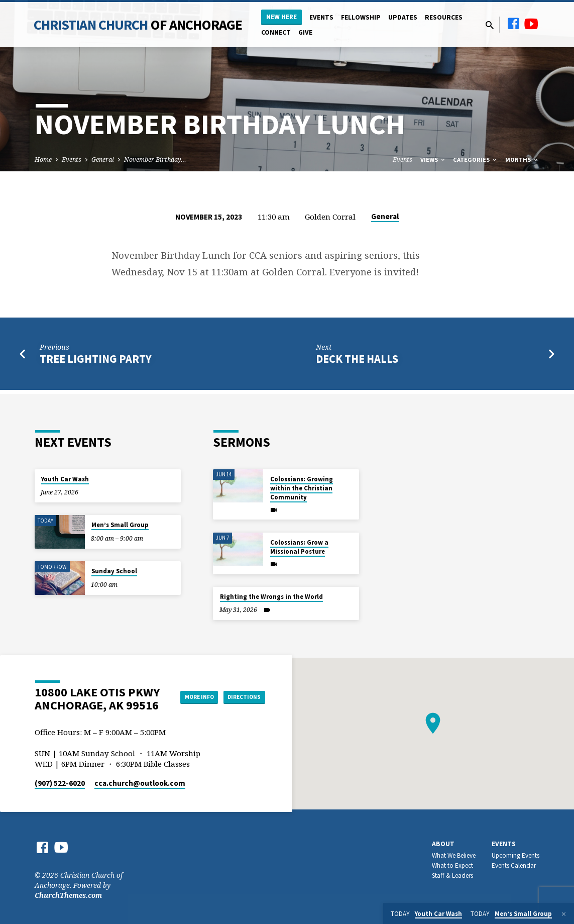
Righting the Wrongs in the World (271, 597)
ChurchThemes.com (68, 895)
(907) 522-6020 (60, 783)
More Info (240, 686)
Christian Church (138, 25)
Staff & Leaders (452, 876)
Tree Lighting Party (96, 359)
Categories (476, 160)
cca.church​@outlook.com (140, 783)
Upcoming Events (515, 855)
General (103, 160)
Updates (403, 17)
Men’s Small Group (120, 525)
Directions (240, 706)
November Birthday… (155, 160)
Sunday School (114, 571)
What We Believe (454, 855)
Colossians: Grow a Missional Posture (299, 547)
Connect (276, 32)
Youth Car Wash (65, 479)
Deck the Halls (357, 359)
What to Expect (452, 865)
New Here (281, 17)
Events (321, 17)
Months (522, 160)
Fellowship (361, 17)
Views (433, 160)
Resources (444, 17)
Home (43, 160)
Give (305, 32)
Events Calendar (514, 865)
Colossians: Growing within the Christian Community (302, 488)
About (443, 844)
